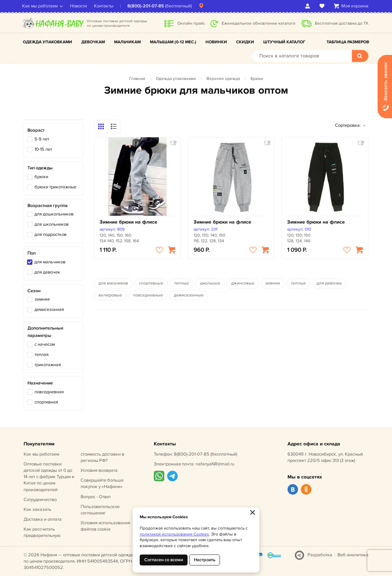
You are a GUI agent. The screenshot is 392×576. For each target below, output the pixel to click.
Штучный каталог (284, 42)
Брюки (257, 79)
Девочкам (93, 42)
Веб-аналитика (353, 555)
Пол (31, 253)
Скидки (245, 42)
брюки (41, 177)
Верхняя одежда (223, 79)
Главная (137, 79)
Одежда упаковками (48, 42)
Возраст (36, 130)
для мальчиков (50, 262)
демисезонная (49, 309)
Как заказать (37, 509)
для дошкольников (54, 214)
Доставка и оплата (43, 519)
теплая (42, 355)
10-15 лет (43, 149)
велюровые (110, 295)
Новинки (216, 42)
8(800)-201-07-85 (147, 6)
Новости (80, 6)
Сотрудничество (40, 500)
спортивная (46, 402)
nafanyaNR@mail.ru (215, 464)
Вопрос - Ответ (96, 497)
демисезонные (189, 295)
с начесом (45, 344)
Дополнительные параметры (45, 332)
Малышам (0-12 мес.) (173, 42)
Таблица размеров (348, 42)
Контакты (105, 6)
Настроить (205, 560)
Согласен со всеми (164, 560)
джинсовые (243, 283)
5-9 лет (42, 139)
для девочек (47, 272)
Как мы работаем (41, 6)
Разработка (320, 555)
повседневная (49, 392)
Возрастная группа (48, 206)
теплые (182, 283)
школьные (210, 283)
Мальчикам (127, 42)
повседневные (148, 295)
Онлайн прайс (191, 23)
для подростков (50, 234)
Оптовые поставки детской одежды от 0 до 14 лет (49, 477)
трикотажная (48, 365)
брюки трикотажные (55, 187)
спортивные (151, 283)
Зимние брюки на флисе (128, 222)
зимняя (42, 299)
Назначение (40, 383)
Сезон (34, 291)
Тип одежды (40, 168)
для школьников (52, 224)
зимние (273, 283)
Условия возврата (99, 470)
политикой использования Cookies (174, 534)
